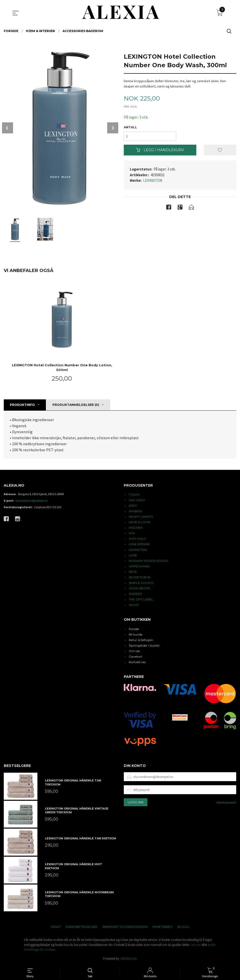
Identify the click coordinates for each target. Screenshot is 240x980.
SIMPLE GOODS (141, 583)
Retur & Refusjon (141, 640)
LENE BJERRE (139, 544)
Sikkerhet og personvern (125, 927)
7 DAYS (134, 495)
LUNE (133, 555)
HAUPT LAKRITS (141, 517)
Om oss (134, 651)
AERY (133, 506)
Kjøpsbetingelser (82, 927)
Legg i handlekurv (160, 150)
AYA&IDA (135, 511)
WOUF (134, 605)
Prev (8, 128)
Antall (130, 127)
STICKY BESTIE (139, 588)
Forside (134, 629)
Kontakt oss (137, 662)
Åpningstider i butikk (144, 645)
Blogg (183, 927)
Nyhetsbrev (163, 927)
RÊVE (133, 572)
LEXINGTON (153, 180)
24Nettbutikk (128, 959)
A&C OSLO (137, 500)
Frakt (56, 927)
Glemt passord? (226, 802)
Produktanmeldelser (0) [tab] (76, 405)
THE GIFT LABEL (141, 599)
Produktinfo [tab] (22, 405)
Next (113, 128)
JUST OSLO (137, 539)
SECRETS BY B (139, 577)
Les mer (196, 945)
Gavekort (136, 656)
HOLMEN (136, 528)
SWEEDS (135, 594)
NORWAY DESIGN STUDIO (148, 561)
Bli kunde (136, 634)
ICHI (132, 533)
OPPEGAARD (139, 566)
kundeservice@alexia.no (32, 501)
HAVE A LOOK (140, 522)
